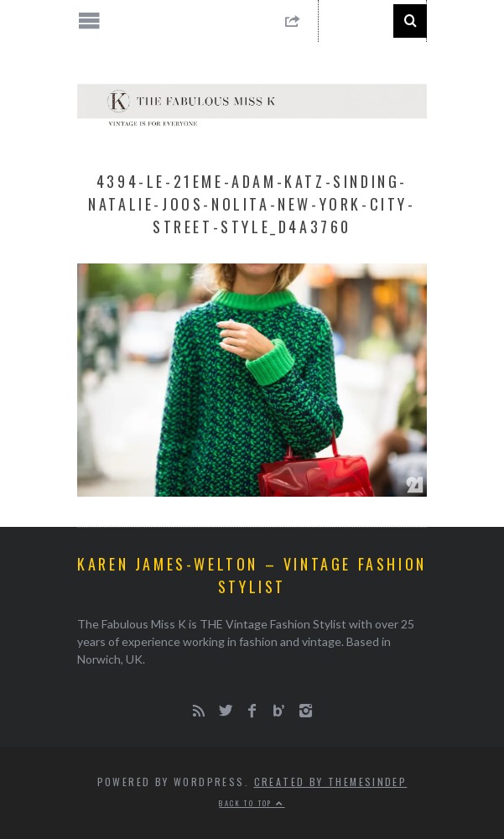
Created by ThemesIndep (331, 782)
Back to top (252, 803)
